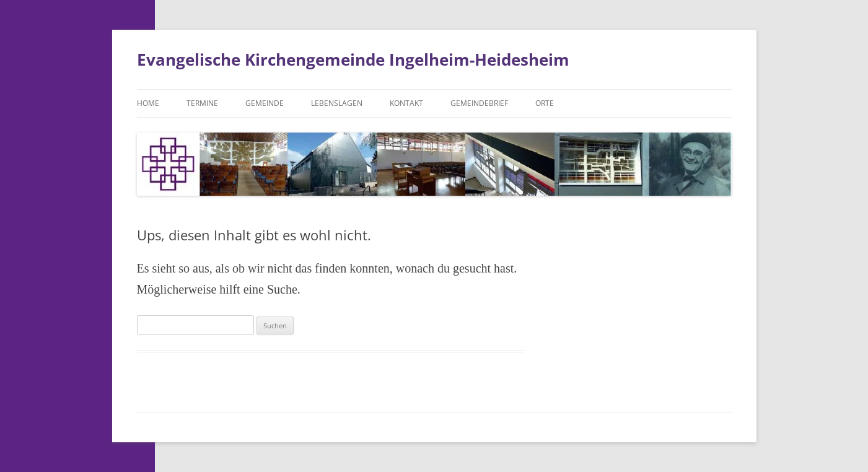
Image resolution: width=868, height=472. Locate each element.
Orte (545, 103)
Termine (202, 103)
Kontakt (406, 103)
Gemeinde (265, 103)
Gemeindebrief (479, 103)
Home (148, 103)
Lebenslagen (337, 103)
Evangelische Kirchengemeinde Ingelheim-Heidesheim (353, 59)
